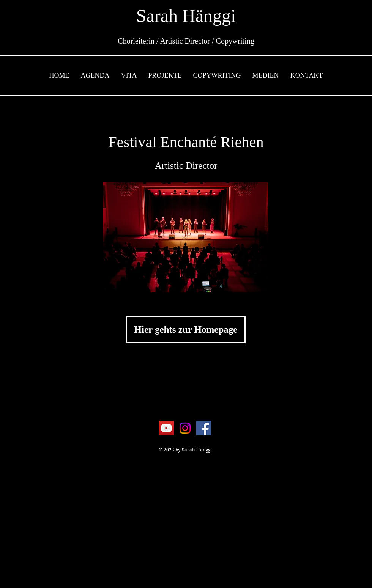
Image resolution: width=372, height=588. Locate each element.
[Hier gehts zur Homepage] (186, 329)
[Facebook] (204, 428)
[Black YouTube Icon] (186, 441)
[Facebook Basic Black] (167, 441)
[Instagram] (185, 428)
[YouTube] (166, 428)
